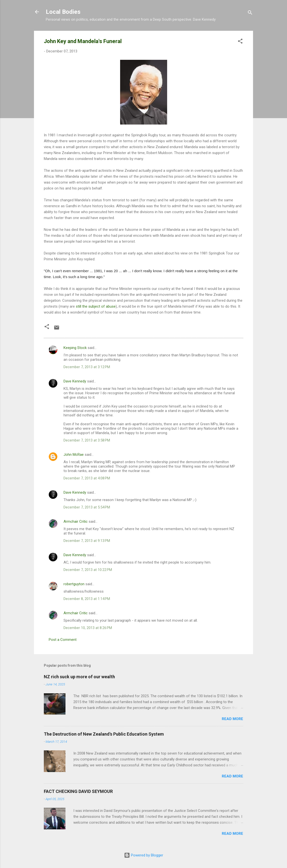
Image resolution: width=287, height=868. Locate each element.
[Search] (250, 13)
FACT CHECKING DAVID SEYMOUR (78, 791)
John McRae (74, 455)
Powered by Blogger (144, 855)
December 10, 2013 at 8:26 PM (88, 628)
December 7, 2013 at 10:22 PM (88, 570)
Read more (232, 719)
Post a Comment (63, 640)
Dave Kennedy (75, 381)
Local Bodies (63, 12)
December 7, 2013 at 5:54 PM (87, 507)
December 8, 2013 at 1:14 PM (87, 599)
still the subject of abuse (96, 306)
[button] (240, 42)
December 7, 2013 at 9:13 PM (87, 541)
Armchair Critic (76, 521)
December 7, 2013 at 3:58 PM (87, 440)
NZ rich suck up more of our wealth (79, 677)
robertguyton (74, 584)
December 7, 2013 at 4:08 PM (87, 478)
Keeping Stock (75, 348)
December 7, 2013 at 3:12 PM (87, 367)
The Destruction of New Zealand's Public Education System (104, 734)
